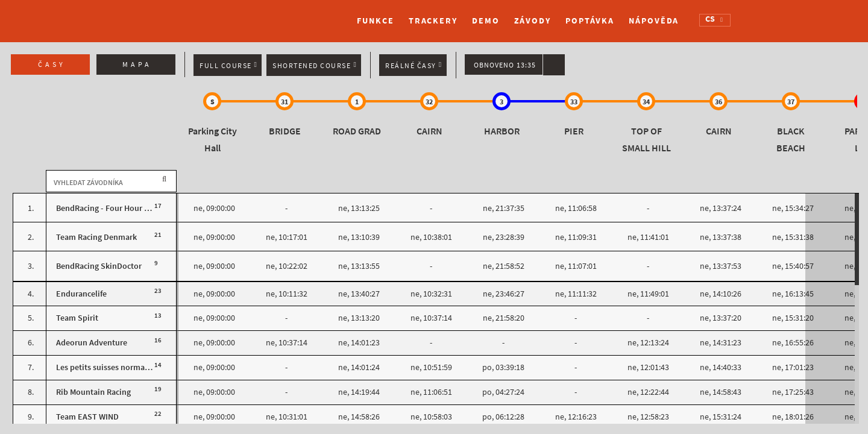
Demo (486, 21)
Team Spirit (77, 318)
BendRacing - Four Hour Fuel (108, 208)
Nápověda (654, 21)
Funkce (375, 21)
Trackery (433, 21)
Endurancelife (81, 294)
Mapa (137, 64)
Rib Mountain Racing (93, 392)
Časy (52, 64)
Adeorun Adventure (92, 343)
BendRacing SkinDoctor (99, 266)
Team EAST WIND (87, 417)
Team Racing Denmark (96, 237)
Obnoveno (505, 65)
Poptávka (590, 21)
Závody (533, 21)
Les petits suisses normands (107, 367)
